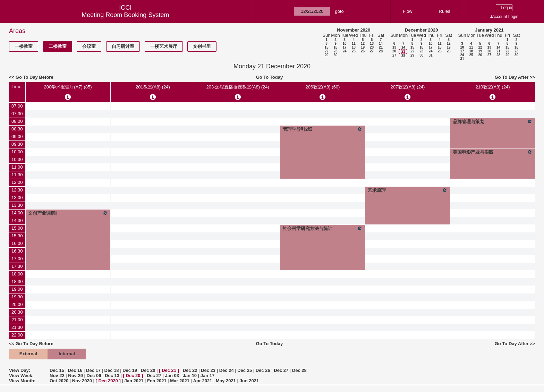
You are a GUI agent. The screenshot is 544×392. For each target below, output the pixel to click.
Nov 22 (57, 376)
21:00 (17, 320)
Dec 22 (190, 370)
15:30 (17, 236)
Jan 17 (207, 376)
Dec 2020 (108, 381)
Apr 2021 (203, 381)
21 (381, 47)
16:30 (17, 251)
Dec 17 (93, 370)
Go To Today (270, 77)
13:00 (17, 198)
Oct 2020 (59, 381)
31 (430, 55)
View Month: (22, 381)
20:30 (17, 312)
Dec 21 (169, 370)
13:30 (17, 205)
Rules (445, 11)
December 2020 (421, 30)
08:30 (17, 129)
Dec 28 (299, 370)
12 (363, 44)
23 (335, 51)
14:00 (17, 213)
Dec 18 (112, 370)
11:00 (17, 167)
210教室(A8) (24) (492, 87)
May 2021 (226, 381)
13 (372, 44)
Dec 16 (75, 370)
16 (335, 47)
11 (354, 44)
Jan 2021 (134, 381)
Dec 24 (227, 370)
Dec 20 (148, 370)
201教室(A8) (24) (153, 87)
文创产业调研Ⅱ (68, 213)
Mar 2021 (180, 381)
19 (363, 47)
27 (372, 51)
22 (326, 51)
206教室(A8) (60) (322, 87)
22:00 (17, 335)
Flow (407, 11)
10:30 (17, 159)
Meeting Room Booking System (125, 15)
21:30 (17, 327)
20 (372, 47)
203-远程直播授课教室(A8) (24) (237, 87)
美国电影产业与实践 (493, 152)
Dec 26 (263, 370)
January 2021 (489, 30)
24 (344, 51)
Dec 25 (245, 370)
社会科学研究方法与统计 (323, 228)
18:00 (17, 274)
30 (335, 55)
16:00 (17, 243)
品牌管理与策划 (493, 121)
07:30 (17, 114)
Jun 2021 (249, 381)
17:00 (17, 259)
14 (381, 44)
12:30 (17, 190)
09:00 (17, 137)
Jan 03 (172, 376)
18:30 (17, 282)
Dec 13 (112, 376)
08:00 (17, 121)
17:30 (17, 266)
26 (363, 51)
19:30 (17, 297)
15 (326, 47)
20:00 (17, 304)
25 (354, 51)
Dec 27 (281, 370)
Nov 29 (75, 376)
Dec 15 (57, 370)
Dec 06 (94, 376)
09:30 (17, 144)
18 (354, 47)
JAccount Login (504, 17)
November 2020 (354, 30)
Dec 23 (208, 370)
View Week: (21, 376)
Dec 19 (130, 370)
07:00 (17, 106)
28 (381, 51)
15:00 (17, 228)
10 (344, 44)
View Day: (20, 370)
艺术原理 (408, 190)
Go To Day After (512, 77)
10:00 (17, 152)
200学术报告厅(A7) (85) (68, 87)
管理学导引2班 (323, 129)
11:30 (17, 175)
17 (344, 47)
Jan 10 (190, 376)
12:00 (17, 182)
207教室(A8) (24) (407, 87)
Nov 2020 (82, 381)
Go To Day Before (35, 77)
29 (326, 55)
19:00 (17, 289)
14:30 (17, 220)
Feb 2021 (157, 381)
